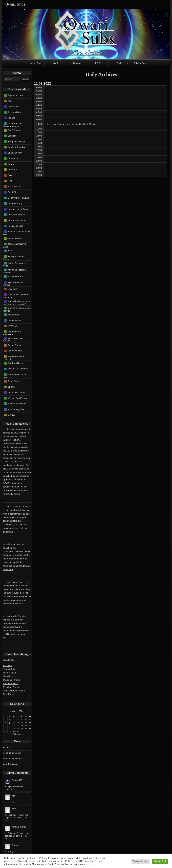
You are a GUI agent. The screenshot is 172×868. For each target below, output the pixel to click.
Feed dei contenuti (12, 753)
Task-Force (8, 694)
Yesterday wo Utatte (17, 404)
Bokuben (12, 136)
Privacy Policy (141, 63)
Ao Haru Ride (14, 112)
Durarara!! (13, 170)
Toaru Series (14, 381)
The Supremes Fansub (14, 691)
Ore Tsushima (14, 320)
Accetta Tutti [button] (160, 861)
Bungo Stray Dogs (17, 141)
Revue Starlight (15, 345)
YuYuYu (12, 415)
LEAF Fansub (10, 673)
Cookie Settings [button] (140, 861)
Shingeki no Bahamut (18, 369)
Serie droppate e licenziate (13, 358)
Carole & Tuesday (16, 147)
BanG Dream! (14, 130)
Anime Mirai (14, 107)
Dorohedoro (14, 158)
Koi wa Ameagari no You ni (15, 265)
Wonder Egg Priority (17, 398)
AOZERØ (8, 665)
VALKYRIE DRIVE (17, 392)
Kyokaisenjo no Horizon (13, 284)
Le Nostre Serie (34, 63)
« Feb (14, 734)
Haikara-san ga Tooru (18, 209)
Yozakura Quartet (16, 409)
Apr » (21, 734)
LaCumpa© (9, 660)
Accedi (6, 747)
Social (120, 63)
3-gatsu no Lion (15, 95)
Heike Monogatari (16, 215)
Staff (56, 63)
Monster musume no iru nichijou (17, 309)
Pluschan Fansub (11, 687)
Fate (10, 175)
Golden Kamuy (15, 203)
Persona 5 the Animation (12, 333)
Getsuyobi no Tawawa (18, 198)
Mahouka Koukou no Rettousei (15, 296)
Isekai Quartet (15, 238)
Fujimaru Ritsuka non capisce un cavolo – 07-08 (17, 818)
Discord (77, 63)
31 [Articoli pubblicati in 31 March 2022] (18, 731)
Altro (10, 101)
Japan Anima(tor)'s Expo (14, 245)
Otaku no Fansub (11, 680)
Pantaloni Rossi (11, 683)
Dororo (11, 164)
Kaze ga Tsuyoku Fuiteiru (14, 258)
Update (11, 387)
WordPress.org (10, 764)
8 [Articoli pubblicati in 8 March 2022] (10, 723)
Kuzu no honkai (15, 277)
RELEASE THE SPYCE (13, 340)
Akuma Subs (9, 669)
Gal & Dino (13, 192)
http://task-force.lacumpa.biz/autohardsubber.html (17, 566)
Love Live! (13, 289)
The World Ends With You (16, 376)
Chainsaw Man (15, 153)
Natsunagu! (13, 315)
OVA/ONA (13, 326)
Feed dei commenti (12, 759)
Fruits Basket (14, 186)
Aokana (11, 118)
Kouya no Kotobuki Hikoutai (15, 271)
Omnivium (8, 676)
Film (10, 181)
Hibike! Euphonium (17, 220)
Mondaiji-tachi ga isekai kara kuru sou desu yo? (17, 303)
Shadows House (16, 363)
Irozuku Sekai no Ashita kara (17, 233)
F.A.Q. (98, 63)
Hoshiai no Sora (16, 226)
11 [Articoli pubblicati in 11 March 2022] (22, 723)
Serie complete (15, 351)
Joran (10, 251)
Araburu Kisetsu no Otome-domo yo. (15, 125)
